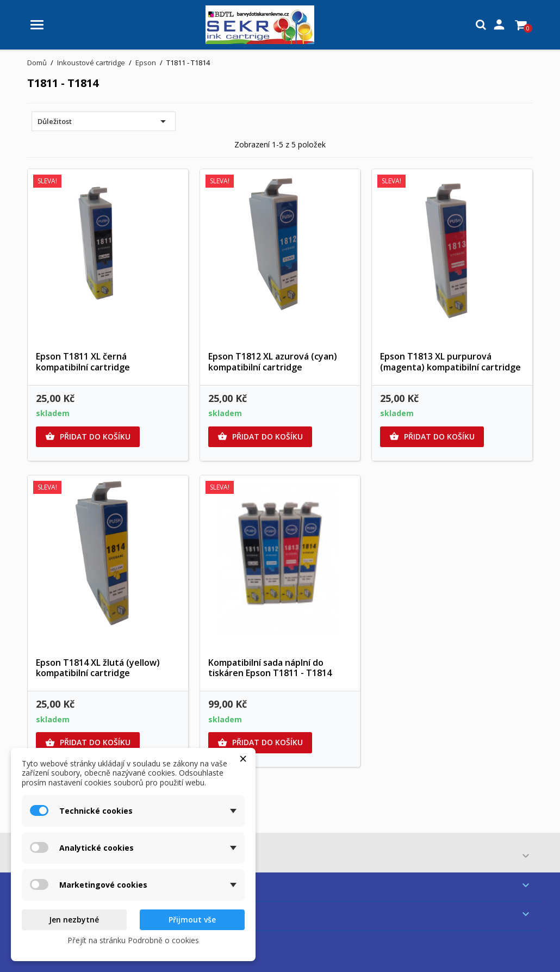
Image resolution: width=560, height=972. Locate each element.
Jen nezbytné (74, 920)
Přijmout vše (192, 920)
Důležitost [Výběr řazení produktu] (104, 121)
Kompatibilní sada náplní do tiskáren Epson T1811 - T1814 (270, 668)
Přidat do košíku (88, 437)
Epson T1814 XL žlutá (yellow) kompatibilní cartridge (98, 668)
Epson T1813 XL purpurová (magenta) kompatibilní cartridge (450, 362)
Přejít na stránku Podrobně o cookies (133, 940)
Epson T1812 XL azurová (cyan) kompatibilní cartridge (273, 362)
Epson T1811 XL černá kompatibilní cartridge (83, 362)
